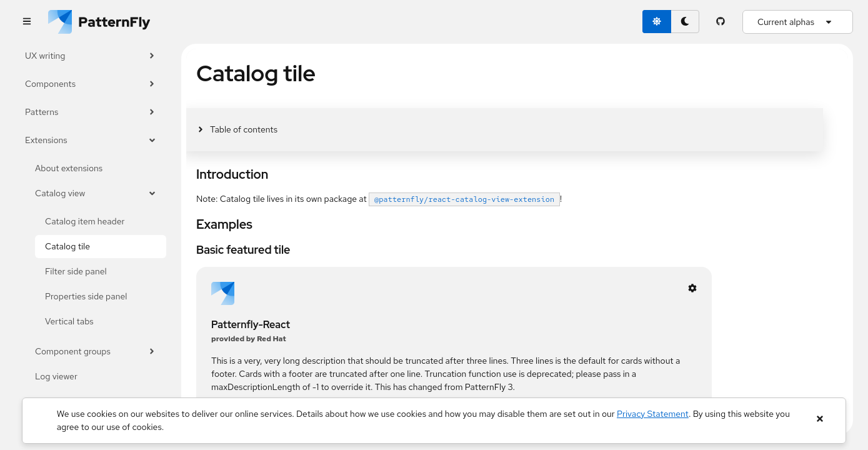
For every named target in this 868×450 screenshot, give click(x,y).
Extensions (91, 140)
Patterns (91, 112)
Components (91, 84)
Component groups (96, 352)
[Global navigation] (27, 22)
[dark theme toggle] (685, 22)
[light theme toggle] (657, 22)
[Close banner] (820, 419)
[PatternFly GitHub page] (721, 22)
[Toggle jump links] (237, 130)
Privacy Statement (653, 414)
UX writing (91, 56)
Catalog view (96, 193)
